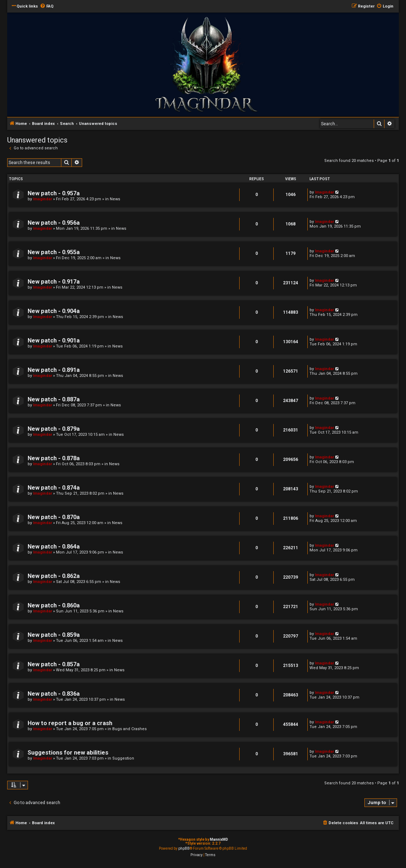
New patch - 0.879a (54, 429)
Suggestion (123, 758)
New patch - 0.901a (54, 340)
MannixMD (219, 839)
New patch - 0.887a (54, 399)
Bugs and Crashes (129, 729)
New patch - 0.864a (54, 547)
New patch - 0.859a (54, 635)
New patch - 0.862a (54, 576)
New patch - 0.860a (54, 605)
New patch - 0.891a (54, 370)
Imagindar (43, 199)
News (115, 199)
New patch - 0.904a (54, 311)
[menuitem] (47, 6)
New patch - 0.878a (54, 458)
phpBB (184, 848)
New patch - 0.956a (54, 223)
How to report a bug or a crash (70, 723)
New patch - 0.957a (54, 193)
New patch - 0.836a (54, 694)
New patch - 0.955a (54, 252)
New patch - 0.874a (54, 488)
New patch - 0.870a (54, 517)
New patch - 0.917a (54, 282)
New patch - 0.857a (54, 664)
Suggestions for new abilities (68, 753)
